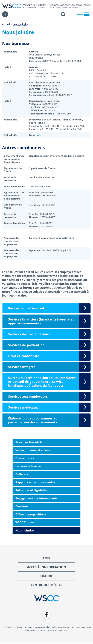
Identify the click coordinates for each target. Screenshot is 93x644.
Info (39, 135)
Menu (83, 15)
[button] (63, 14)
